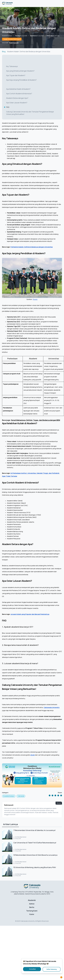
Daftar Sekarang (52, 969)
